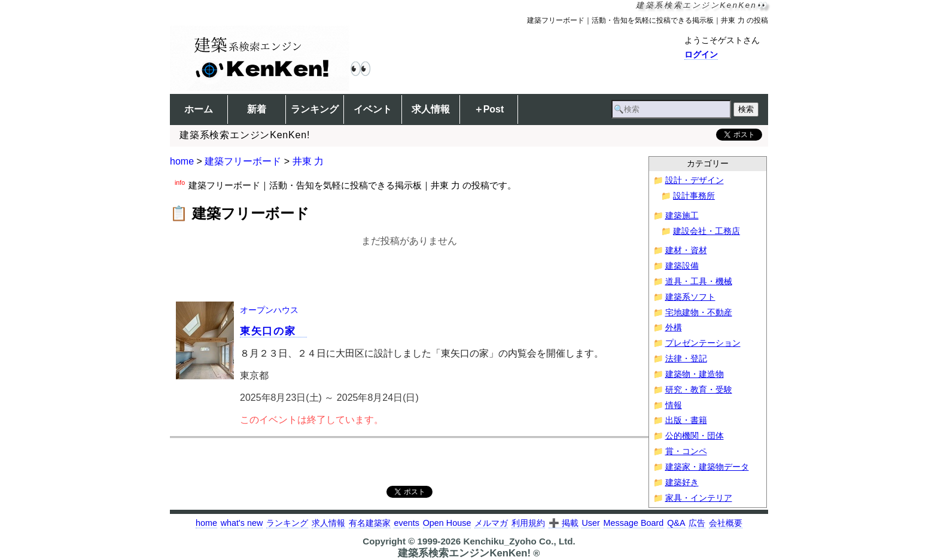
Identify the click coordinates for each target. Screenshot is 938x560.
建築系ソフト (690, 297)
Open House (447, 523)
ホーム (199, 109)
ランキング (315, 109)
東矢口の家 (273, 331)
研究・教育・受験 (699, 390)
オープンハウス (269, 310)
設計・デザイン (695, 180)
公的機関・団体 (695, 436)
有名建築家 (370, 523)
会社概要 (726, 523)
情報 (674, 405)
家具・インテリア (699, 498)
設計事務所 (694, 196)
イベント (373, 109)
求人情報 (431, 109)
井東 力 (308, 161)
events (406, 523)
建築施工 (682, 216)
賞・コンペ (686, 451)
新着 (257, 109)
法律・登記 (686, 359)
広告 (697, 523)
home (182, 161)
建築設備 (682, 266)
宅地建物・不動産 (699, 313)
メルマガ (491, 523)
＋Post (489, 109)
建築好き (682, 483)
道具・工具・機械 (699, 281)
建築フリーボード (243, 161)
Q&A (676, 523)
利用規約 (528, 523)
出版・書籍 (686, 420)
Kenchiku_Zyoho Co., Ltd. (519, 541)
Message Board (634, 523)
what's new (242, 523)
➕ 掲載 (564, 523)
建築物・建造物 (695, 374)
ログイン (701, 54)
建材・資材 (686, 250)
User (590, 523)
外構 (674, 328)
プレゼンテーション (703, 343)
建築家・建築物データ (707, 467)
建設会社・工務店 (706, 231)
